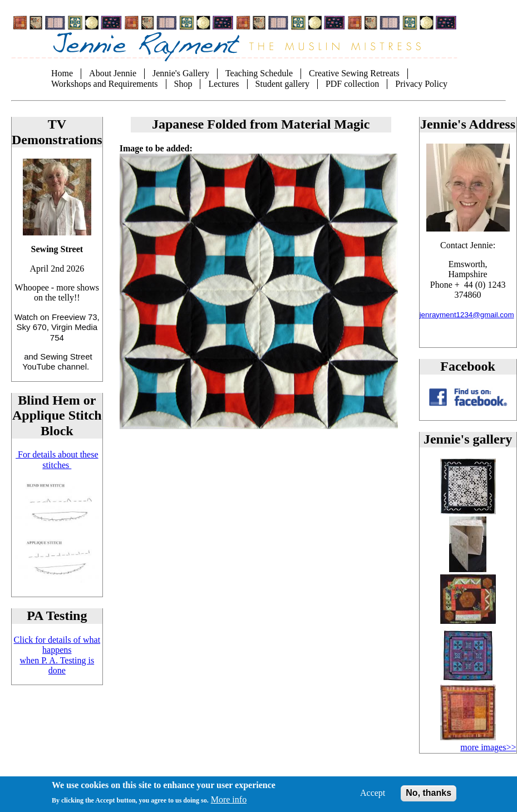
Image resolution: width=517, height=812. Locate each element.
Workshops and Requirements (105, 84)
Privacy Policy (421, 84)
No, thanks (429, 799)
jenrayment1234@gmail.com (467, 315)
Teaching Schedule (259, 73)
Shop (183, 84)
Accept (373, 799)
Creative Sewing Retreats (354, 73)
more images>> (488, 747)
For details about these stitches (57, 459)
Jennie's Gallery (181, 73)
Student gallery (282, 84)
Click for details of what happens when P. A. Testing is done (57, 655)
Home (62, 73)
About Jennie (113, 73)
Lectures (223, 84)
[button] (468, 511)
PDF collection (352, 84)
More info (229, 805)
